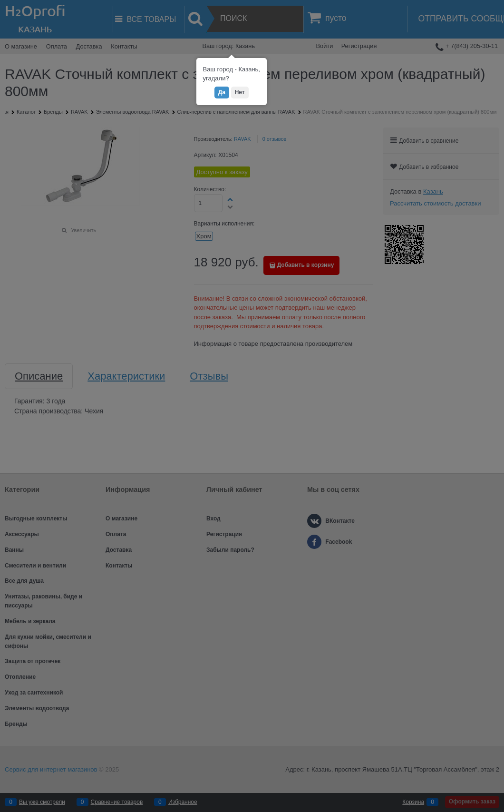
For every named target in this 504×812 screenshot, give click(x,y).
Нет (240, 92)
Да (222, 92)
